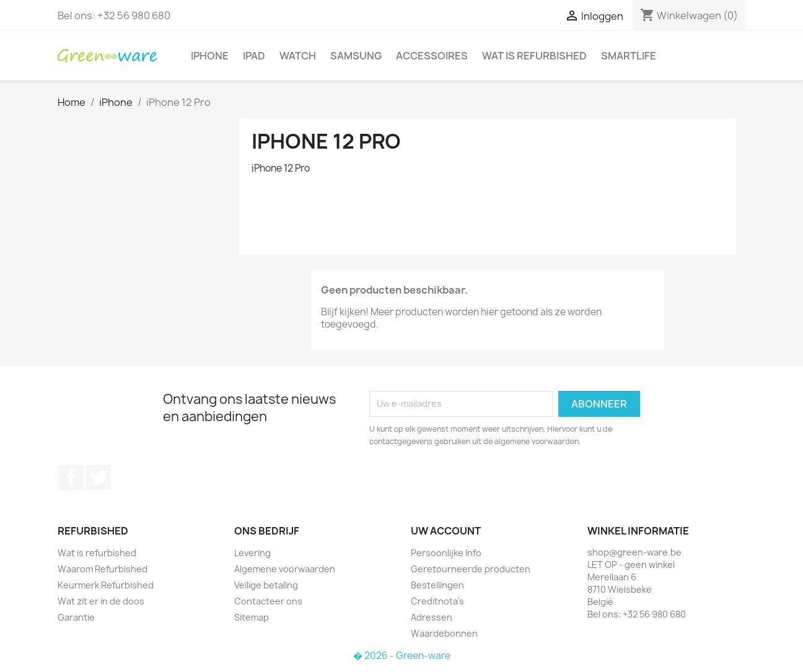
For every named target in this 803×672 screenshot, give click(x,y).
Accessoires (432, 56)
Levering (252, 553)
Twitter (99, 478)
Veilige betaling (266, 585)
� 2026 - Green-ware (402, 656)
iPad (254, 56)
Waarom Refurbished (103, 569)
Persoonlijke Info (446, 553)
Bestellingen (437, 585)
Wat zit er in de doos (101, 601)
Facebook (71, 478)
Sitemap (252, 617)
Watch (298, 56)
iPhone (210, 56)
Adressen (432, 617)
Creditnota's (437, 601)
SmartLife (629, 56)
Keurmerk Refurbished (106, 585)
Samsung (356, 56)
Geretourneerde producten (471, 569)
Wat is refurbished (534, 56)
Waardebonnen (444, 633)
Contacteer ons (268, 601)
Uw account (446, 531)
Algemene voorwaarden (285, 569)
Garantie (76, 617)
